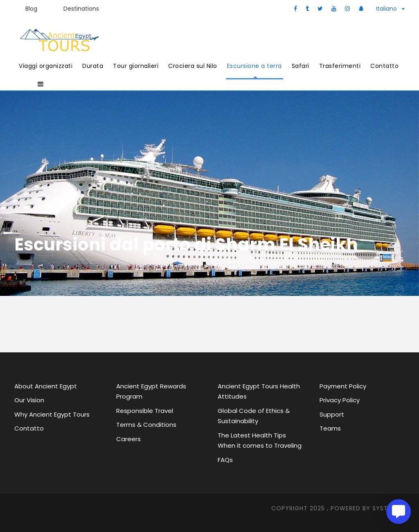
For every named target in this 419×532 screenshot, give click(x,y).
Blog (31, 9)
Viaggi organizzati (46, 66)
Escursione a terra (255, 66)
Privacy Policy (340, 400)
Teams (330, 428)
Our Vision (29, 400)
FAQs (225, 460)
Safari (301, 66)
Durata (93, 66)
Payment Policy (343, 386)
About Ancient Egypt (46, 386)
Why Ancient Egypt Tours (52, 414)
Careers (128, 439)
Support (332, 414)
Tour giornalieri (136, 66)
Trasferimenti (340, 66)
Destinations (81, 9)
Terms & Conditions (146, 425)
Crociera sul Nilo (193, 66)
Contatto (384, 66)
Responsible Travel (145, 411)
